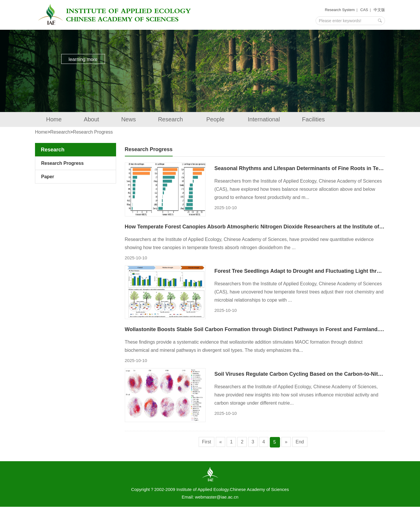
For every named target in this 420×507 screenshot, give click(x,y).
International (264, 119)
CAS (364, 10)
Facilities (314, 119)
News (129, 119)
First (203, 442)
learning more (86, 61)
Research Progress (93, 132)
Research (171, 119)
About (91, 119)
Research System (340, 10)
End (303, 442)
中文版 (379, 10)
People (216, 119)
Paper (48, 177)
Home (54, 119)
